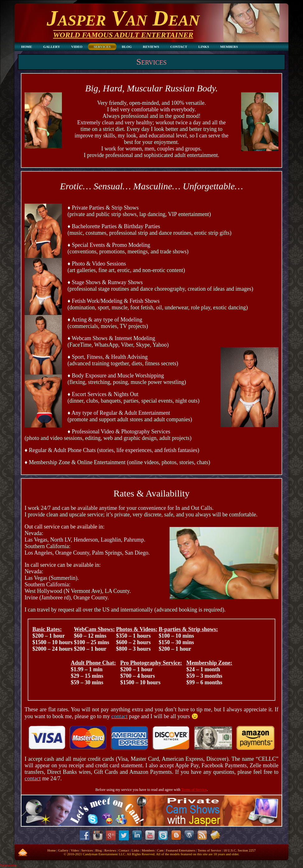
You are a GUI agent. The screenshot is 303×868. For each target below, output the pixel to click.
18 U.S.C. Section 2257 (240, 850)
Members (148, 850)
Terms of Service (194, 790)
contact (33, 778)
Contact (124, 850)
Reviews (110, 850)
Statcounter (9, 866)
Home (51, 850)
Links (135, 850)
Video (75, 850)
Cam (160, 850)
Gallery (63, 850)
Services (151, 62)
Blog (98, 850)
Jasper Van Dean (123, 18)
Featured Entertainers (180, 850)
